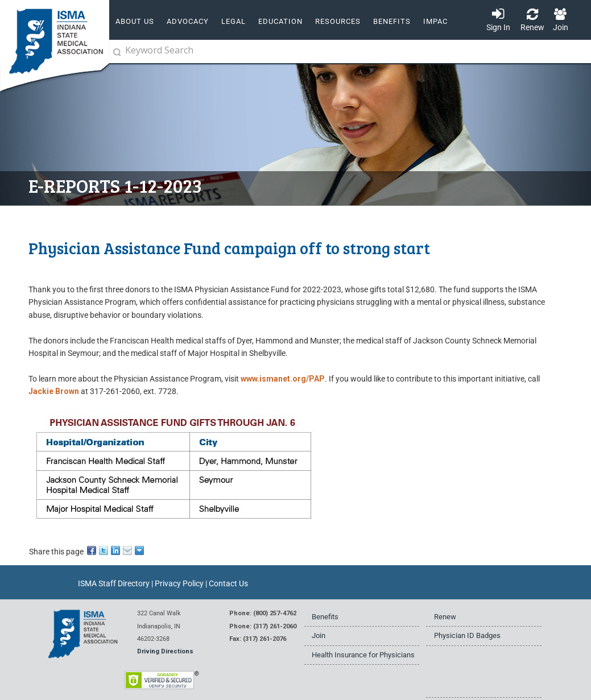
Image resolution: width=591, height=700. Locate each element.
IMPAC (435, 21)
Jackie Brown (54, 391)
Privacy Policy (179, 583)
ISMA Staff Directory (114, 583)
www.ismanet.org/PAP (283, 379)
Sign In (498, 27)
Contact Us (228, 583)
